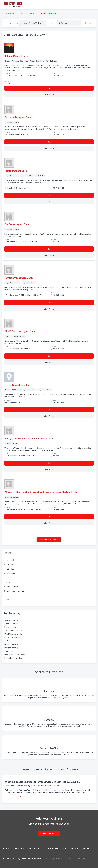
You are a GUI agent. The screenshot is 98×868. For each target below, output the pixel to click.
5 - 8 (8, 84)
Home (6, 848)
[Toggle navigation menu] (94, 5)
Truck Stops (9, 651)
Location (53, 23)
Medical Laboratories (13, 658)
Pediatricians (10, 641)
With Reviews (13, 586)
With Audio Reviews (15, 591)
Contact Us (52, 848)
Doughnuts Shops (12, 648)
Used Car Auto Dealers (14, 634)
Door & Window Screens (15, 655)
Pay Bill (85, 848)
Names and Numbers (31, 859)
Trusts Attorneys (12, 623)
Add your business (49, 833)
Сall (49, 88)
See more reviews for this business (20, 797)
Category (14, 23)
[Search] (87, 23)
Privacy (74, 848)
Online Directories (22, 848)
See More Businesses (49, 539)
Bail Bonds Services (12, 637)
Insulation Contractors (14, 630)
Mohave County (27, 13)
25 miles (10, 564)
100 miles (11, 573)
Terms (64, 848)
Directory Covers (11, 627)
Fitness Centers (11, 644)
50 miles (10, 569)
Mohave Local (8, 13)
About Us (39, 848)
